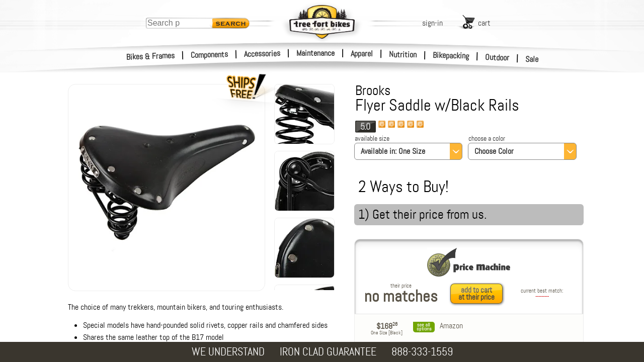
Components (210, 55)
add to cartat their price (476, 294)
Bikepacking (451, 56)
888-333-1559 (422, 352)
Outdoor (497, 57)
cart (484, 23)
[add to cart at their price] (479, 294)
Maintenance (315, 53)
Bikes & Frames (151, 56)
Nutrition (403, 54)
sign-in (432, 23)
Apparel (362, 54)
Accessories (262, 54)
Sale (532, 59)
